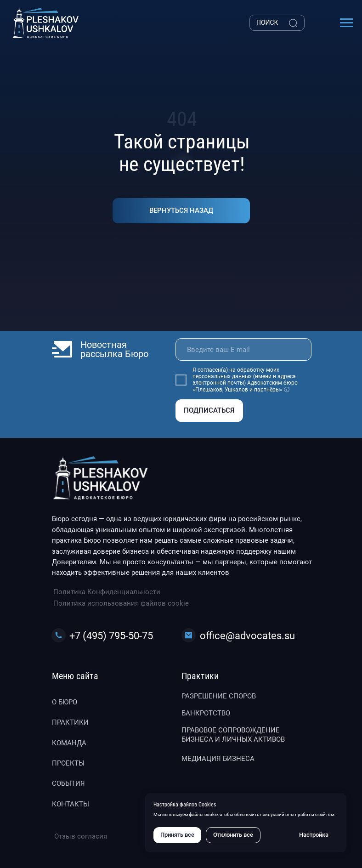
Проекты (68, 763)
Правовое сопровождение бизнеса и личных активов (233, 735)
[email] (244, 349)
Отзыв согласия (81, 836)
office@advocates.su (247, 635)
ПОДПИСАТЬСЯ (209, 410)
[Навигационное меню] (346, 23)
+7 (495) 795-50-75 (111, 635)
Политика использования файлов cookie (121, 603)
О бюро (65, 702)
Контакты (71, 804)
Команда (69, 743)
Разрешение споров (219, 696)
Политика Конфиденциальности (107, 592)
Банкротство (206, 713)
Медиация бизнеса (218, 759)
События (68, 783)
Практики (70, 722)
